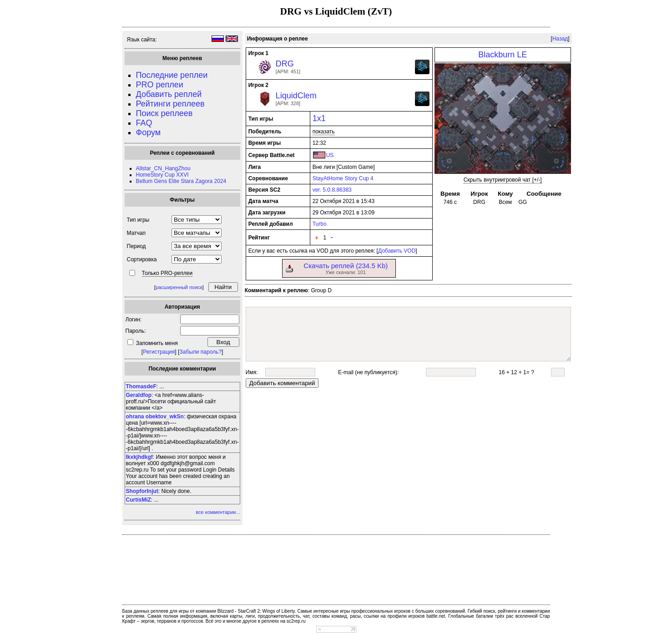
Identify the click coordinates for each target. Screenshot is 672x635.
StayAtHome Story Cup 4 (343, 178)
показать (324, 132)
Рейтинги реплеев (170, 104)
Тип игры (138, 220)
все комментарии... (218, 512)
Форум (149, 132)
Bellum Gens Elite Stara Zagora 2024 (181, 181)
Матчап (136, 233)
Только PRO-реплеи (167, 273)
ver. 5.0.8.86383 (332, 190)
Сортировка (142, 259)
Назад (560, 39)
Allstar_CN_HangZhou (163, 168)
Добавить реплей (169, 94)
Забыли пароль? (200, 352)
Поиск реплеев (164, 113)
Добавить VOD (397, 251)
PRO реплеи (160, 85)
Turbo (320, 224)
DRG (285, 64)
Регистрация (159, 352)
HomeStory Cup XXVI (162, 175)
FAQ (144, 123)
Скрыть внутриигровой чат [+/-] (503, 180)
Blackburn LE (503, 55)
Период (136, 246)
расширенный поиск (179, 287)
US (330, 155)
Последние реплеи (172, 75)
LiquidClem (296, 96)
